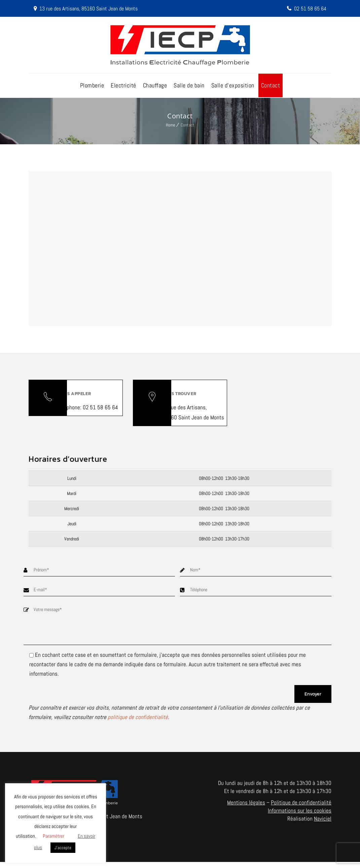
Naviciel (323, 825)
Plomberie (92, 88)
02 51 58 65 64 (309, 8)
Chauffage (155, 88)
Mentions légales (246, 808)
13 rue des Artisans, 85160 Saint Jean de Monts (94, 8)
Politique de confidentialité (301, 808)
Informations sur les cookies (300, 817)
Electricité (123, 88)
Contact (271, 88)
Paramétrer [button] (53, 836)
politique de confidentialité (138, 723)
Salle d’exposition (233, 88)
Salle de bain (189, 88)
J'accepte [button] (63, 848)
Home (171, 128)
